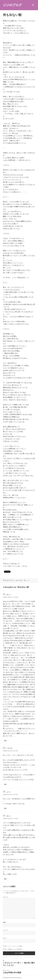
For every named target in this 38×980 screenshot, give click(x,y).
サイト (5, 938)
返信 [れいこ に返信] (5, 741)
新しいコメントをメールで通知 (13, 946)
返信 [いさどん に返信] (5, 784)
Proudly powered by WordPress (12, 978)
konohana (20, 580)
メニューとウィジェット (33, 7)
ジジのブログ (12, 5)
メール (5, 930)
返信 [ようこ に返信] (5, 808)
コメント (5, 897)
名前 (5, 922)
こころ (28, 580)
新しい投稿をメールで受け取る (13, 949)
